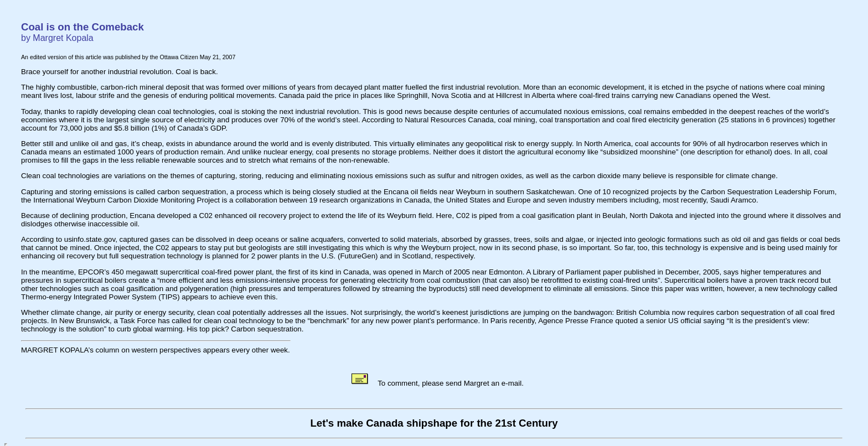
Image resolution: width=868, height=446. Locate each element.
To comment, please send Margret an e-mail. (437, 383)
